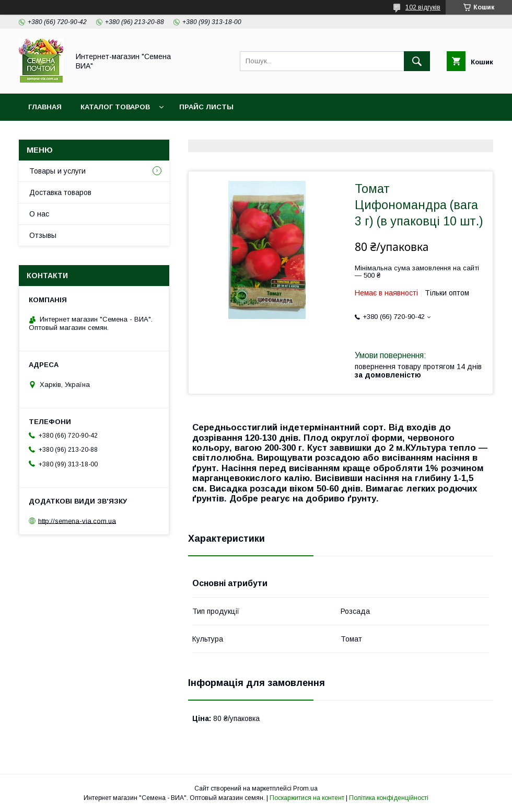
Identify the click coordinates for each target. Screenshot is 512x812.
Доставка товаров (60, 192)
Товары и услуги (57, 171)
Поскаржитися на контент (307, 798)
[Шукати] (417, 61)
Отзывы (43, 235)
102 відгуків (423, 7)
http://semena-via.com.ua (77, 521)
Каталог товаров (115, 107)
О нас (39, 214)
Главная (45, 107)
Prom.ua (305, 788)
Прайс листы (206, 107)
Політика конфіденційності (389, 798)
